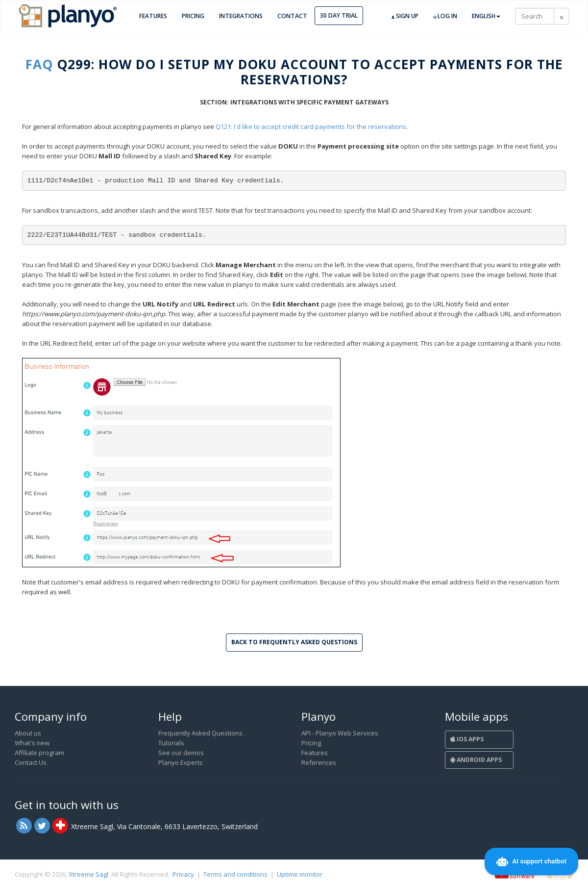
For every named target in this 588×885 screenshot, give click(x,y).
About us (28, 733)
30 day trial (339, 15)
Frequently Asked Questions (200, 733)
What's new (32, 743)
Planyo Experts (181, 762)
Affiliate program (39, 753)
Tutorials (171, 743)
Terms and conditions (235, 874)
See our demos (181, 753)
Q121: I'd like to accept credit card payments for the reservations (311, 126)
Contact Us (31, 762)
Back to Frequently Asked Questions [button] (294, 642)
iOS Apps (467, 739)
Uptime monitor (300, 874)
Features (153, 16)
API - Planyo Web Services (340, 733)
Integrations (241, 16)
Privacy (183, 874)
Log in (445, 16)
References (319, 762)
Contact (292, 16)
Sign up (405, 16)
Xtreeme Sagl (88, 874)
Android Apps (476, 760)
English (486, 16)
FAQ (39, 64)
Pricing (193, 16)
